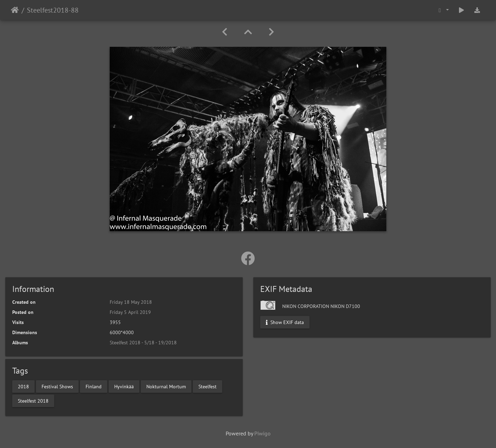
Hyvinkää (124, 386)
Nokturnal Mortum (166, 386)
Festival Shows (57, 386)
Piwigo (262, 433)
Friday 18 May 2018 (131, 302)
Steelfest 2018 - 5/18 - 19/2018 (143, 343)
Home (15, 10)
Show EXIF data (285, 322)
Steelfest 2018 (33, 401)
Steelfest (207, 386)
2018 (23, 386)
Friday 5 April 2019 (130, 312)
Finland (94, 386)
